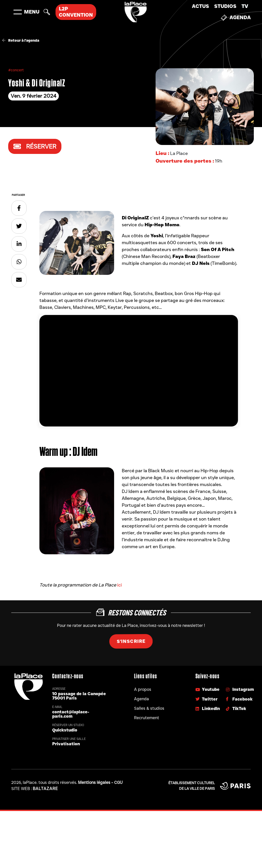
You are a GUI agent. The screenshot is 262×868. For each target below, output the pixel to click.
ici (119, 585)
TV (245, 6)
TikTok (236, 709)
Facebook (239, 699)
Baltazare (45, 789)
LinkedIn (208, 709)
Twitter (206, 699)
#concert (16, 70)
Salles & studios (149, 708)
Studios (225, 6)
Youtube (208, 689)
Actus (200, 6)
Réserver (35, 146)
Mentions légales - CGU (100, 782)
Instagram (240, 689)
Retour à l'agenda (21, 40)
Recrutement (147, 718)
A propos (143, 689)
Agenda (236, 18)
